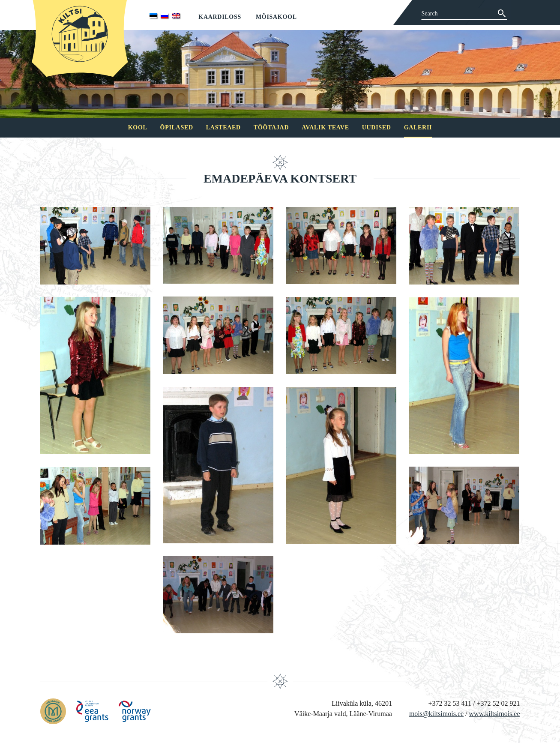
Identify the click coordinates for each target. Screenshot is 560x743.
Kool (138, 127)
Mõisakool (276, 17)
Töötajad (271, 127)
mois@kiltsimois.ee (436, 714)
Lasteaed (223, 127)
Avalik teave (325, 127)
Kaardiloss (220, 17)
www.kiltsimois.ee (495, 714)
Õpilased (177, 127)
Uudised (377, 127)
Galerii (418, 127)
